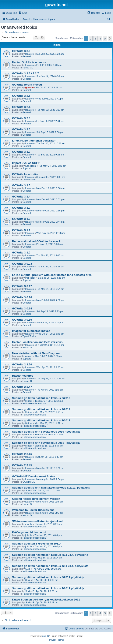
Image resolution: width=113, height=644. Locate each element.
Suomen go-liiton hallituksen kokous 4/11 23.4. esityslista (50, 566)
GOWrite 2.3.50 (22, 364)
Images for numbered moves (31, 331)
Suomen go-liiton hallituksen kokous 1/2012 (41, 420)
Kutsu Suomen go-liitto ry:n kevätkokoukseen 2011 (46, 600)
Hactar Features (23, 376)
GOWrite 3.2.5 (21, 96)
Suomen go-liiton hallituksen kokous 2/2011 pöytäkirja (48, 588)
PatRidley (30, 278)
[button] (110, 38)
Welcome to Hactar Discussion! (33, 510)
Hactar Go (28, 68)
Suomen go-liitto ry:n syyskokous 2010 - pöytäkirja (46, 432)
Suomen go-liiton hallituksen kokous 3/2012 (41, 398)
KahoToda (31, 166)
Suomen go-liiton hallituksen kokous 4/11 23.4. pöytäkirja (50, 555)
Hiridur (29, 401)
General (27, 56)
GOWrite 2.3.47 (22, 387)
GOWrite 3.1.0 (21, 253)
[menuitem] (22, 13)
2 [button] (91, 38)
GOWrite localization (26, 174)
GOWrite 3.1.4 (21, 197)
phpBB (46, 636)
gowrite (29, 87)
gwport (29, 356)
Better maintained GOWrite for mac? (36, 241)
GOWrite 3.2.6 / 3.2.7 (26, 73)
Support (27, 168)
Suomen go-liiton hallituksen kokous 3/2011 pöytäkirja (48, 577)
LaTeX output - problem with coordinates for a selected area (52, 275)
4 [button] (100, 38)
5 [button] (105, 38)
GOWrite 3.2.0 (21, 129)
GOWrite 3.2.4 (21, 107)
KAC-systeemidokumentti (29, 532)
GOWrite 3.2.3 (21, 118)
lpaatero (29, 54)
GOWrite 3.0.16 (22, 297)
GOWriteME (29, 482)
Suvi (27, 490)
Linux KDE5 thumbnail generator (34, 141)
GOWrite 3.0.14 (22, 308)
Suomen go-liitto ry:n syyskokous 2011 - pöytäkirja (46, 443)
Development (29, 180)
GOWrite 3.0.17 (22, 286)
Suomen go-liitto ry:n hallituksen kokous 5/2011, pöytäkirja (51, 488)
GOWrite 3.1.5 (21, 185)
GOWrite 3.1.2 (21, 219)
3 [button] (96, 38)
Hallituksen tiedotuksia (34, 403)
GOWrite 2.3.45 (22, 465)
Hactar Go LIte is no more (29, 62)
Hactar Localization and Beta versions (37, 342)
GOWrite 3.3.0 (21, 51)
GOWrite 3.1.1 (21, 230)
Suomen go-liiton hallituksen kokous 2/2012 (41, 409)
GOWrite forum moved (27, 85)
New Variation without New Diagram (36, 353)
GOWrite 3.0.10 (22, 320)
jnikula (29, 524)
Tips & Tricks (29, 336)
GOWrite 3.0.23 (22, 264)
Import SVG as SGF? (26, 163)
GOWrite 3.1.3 (21, 208)
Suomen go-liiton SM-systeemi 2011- (36, 544)
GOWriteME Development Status (34, 476)
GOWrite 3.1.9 (21, 152)
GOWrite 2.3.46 (22, 454)
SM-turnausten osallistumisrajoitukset (37, 521)
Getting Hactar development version (36, 499)
